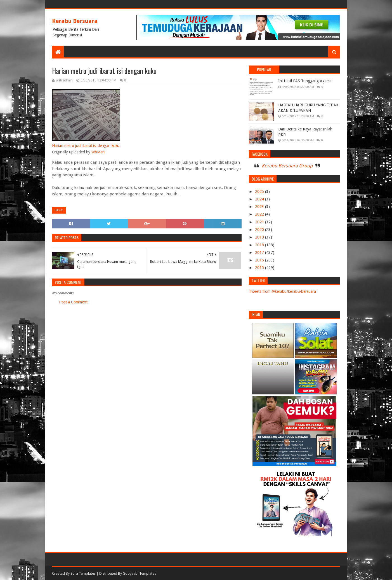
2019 (260, 237)
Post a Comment (73, 302)
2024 (260, 199)
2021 (260, 222)
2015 (260, 268)
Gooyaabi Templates (139, 573)
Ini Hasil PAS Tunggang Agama (305, 81)
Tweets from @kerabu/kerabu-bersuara (282, 291)
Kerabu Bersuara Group (287, 166)
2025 (260, 191)
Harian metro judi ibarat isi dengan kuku (86, 146)
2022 (260, 214)
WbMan (98, 152)
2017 (260, 252)
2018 (260, 245)
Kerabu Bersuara (75, 21)
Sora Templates (83, 573)
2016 (260, 260)
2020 (260, 230)
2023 (260, 207)
